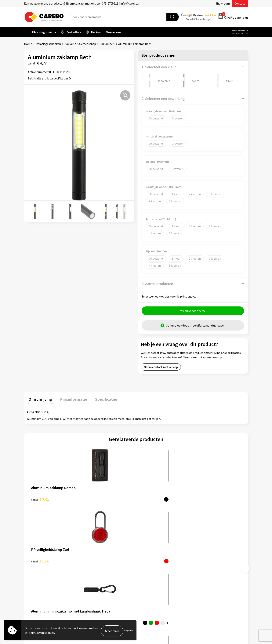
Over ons (146, 543)
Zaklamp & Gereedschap (80, 44)
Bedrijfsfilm (148, 566)
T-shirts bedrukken (153, 554)
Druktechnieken (96, 577)
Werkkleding (204, 543)
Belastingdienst (96, 537)
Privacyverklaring (97, 572)
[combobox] (118, 17)
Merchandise (149, 560)
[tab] (39, 400)
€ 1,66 (94, 499)
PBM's (200, 549)
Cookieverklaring (96, 566)
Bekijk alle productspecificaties (49, 78)
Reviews (198, 15)
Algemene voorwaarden (101, 554)
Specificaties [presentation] (100, 399)
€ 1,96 (149, 499)
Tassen (201, 566)
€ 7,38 (203, 499)
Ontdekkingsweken (153, 537)
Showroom (223, 3)
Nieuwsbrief (148, 572)
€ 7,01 (40, 499)
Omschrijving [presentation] (39, 399)
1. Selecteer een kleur (159, 67)
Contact (240, 3)
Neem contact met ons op (161, 368)
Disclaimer (92, 583)
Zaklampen (107, 44)
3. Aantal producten (157, 283)
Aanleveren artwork (98, 543)
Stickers (201, 572)
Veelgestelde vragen (98, 560)
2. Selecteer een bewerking (163, 98)
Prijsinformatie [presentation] (70, 399)
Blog (144, 549)
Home (28, 44)
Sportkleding (205, 554)
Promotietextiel (207, 537)
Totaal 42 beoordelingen (199, 19)
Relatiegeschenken (48, 44)
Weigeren (128, 631)
